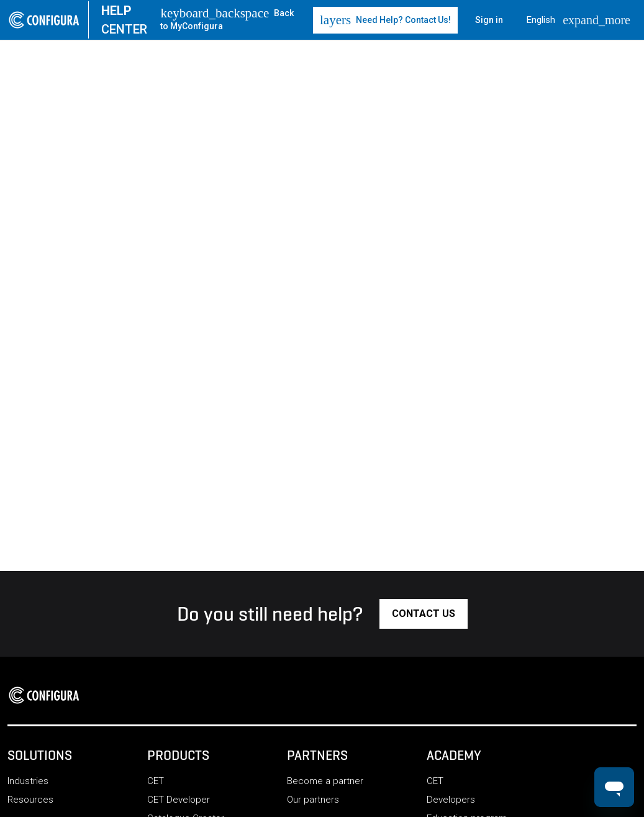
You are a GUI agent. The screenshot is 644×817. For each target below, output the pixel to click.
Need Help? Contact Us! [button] (385, 20)
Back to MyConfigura (227, 19)
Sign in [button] (489, 20)
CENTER (124, 20)
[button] (424, 614)
